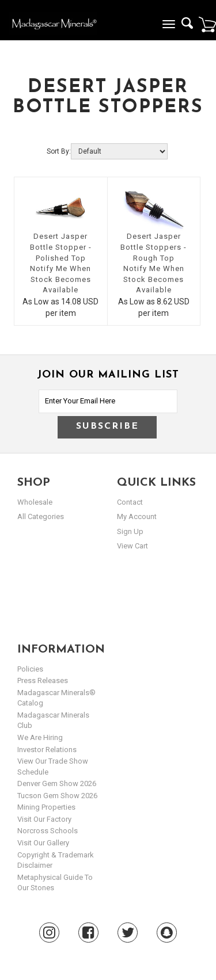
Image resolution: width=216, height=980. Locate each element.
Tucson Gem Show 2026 (57, 796)
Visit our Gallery (43, 843)
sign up (130, 531)
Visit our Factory (44, 819)
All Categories (41, 516)
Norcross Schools (48, 831)
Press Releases (43, 680)
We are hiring (40, 737)
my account (137, 516)
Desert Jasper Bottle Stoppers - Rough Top (154, 247)
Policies (30, 669)
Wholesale (35, 502)
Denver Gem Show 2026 (57, 783)
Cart (207, 24)
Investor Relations (47, 750)
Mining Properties (46, 807)
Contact (130, 502)
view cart (132, 546)
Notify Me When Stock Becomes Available (60, 279)
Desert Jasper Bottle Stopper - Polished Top (61, 247)
